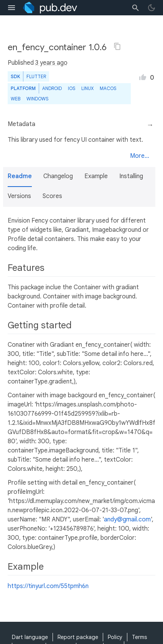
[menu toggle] (12, 8)
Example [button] (96, 176)
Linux (87, 88)
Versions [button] (19, 196)
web (16, 99)
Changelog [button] (58, 176)
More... (140, 156)
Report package (78, 637)
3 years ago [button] (51, 63)
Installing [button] (131, 176)
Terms (139, 637)
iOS (72, 88)
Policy (115, 637)
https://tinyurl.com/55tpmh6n (48, 586)
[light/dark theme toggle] (151, 8)
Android (52, 88)
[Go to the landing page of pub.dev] (50, 8)
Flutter (36, 76)
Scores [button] (52, 196)
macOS (108, 88)
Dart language (30, 637)
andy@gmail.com (127, 519)
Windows (37, 99)
